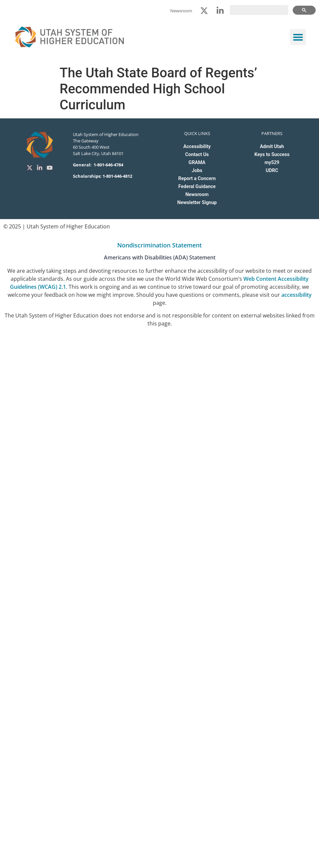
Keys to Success (272, 155)
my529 (272, 163)
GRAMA (197, 163)
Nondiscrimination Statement (159, 245)
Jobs (197, 171)
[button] (298, 37)
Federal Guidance (197, 187)
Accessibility (197, 147)
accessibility (297, 295)
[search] (259, 10)
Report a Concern (197, 179)
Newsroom (197, 195)
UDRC (272, 171)
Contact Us (197, 155)
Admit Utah (272, 147)
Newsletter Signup (197, 203)
